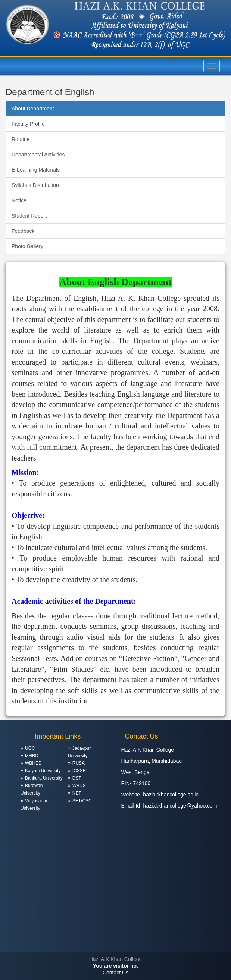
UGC (30, 748)
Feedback (23, 231)
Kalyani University (43, 771)
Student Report (29, 216)
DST (77, 778)
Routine (21, 139)
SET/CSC (82, 801)
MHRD (32, 756)
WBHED (33, 763)
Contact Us (115, 973)
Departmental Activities (38, 155)
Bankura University (44, 778)
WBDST (80, 786)
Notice (19, 200)
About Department (33, 109)
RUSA (79, 763)
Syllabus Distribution (35, 185)
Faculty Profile (28, 124)
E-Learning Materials (36, 170)
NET (77, 793)
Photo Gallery (27, 246)
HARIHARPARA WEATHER (115, 924)
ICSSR (79, 771)
